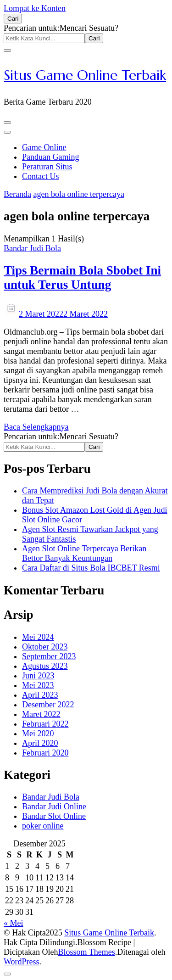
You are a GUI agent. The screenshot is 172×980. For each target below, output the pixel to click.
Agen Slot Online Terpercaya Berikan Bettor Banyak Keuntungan (84, 553)
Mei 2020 (38, 734)
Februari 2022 (45, 724)
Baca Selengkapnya (36, 427)
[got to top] (7, 974)
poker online (43, 826)
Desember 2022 (48, 705)
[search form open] (13, 19)
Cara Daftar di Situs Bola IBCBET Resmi (91, 568)
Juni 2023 (38, 676)
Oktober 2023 (45, 647)
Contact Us (41, 176)
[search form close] (7, 50)
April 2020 (40, 743)
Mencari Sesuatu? (89, 28)
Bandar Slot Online (54, 816)
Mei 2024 (38, 637)
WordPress (22, 962)
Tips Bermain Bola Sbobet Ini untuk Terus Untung (82, 277)
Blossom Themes (86, 952)
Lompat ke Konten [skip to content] (35, 8)
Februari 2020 (45, 753)
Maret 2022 (41, 714)
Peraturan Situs (47, 167)
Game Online (44, 147)
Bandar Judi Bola (32, 248)
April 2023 (40, 695)
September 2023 (49, 656)
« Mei (14, 923)
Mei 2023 (38, 685)
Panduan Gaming (50, 157)
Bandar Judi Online (54, 806)
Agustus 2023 (45, 666)
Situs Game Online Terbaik (85, 75)
